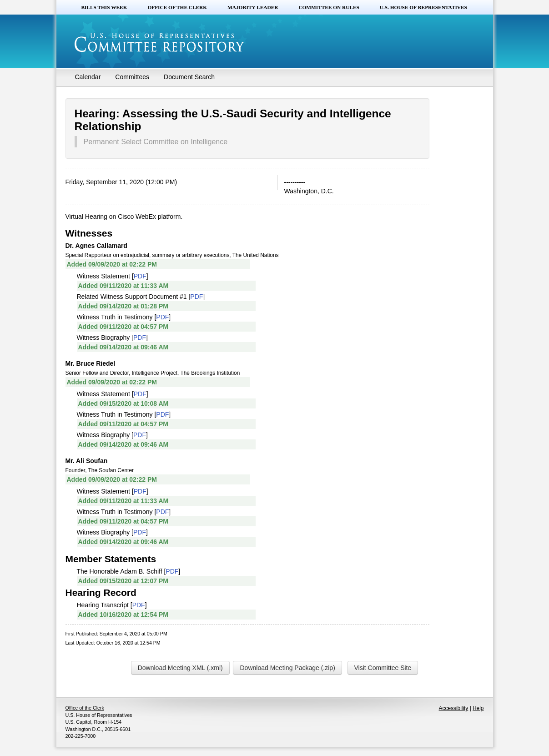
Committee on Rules (329, 7)
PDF (140, 276)
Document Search (189, 77)
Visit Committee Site (383, 668)
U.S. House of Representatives (423, 7)
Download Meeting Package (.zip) (287, 668)
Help (478, 708)
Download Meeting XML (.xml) (180, 668)
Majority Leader (253, 7)
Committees (132, 77)
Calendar (88, 77)
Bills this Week (104, 7)
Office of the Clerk (177, 7)
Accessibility (454, 708)
